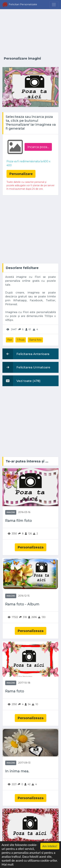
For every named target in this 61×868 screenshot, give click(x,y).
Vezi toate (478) (21, 381)
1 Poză (21, 340)
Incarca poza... (38, 147)
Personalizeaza (31, 547)
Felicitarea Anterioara (26, 354)
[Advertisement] (30, 33)
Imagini (11, 512)
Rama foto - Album (22, 604)
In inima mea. (17, 771)
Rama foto (15, 691)
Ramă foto (35, 340)
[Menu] (54, 5)
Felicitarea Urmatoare (26, 367)
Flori (10, 340)
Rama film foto (19, 521)
